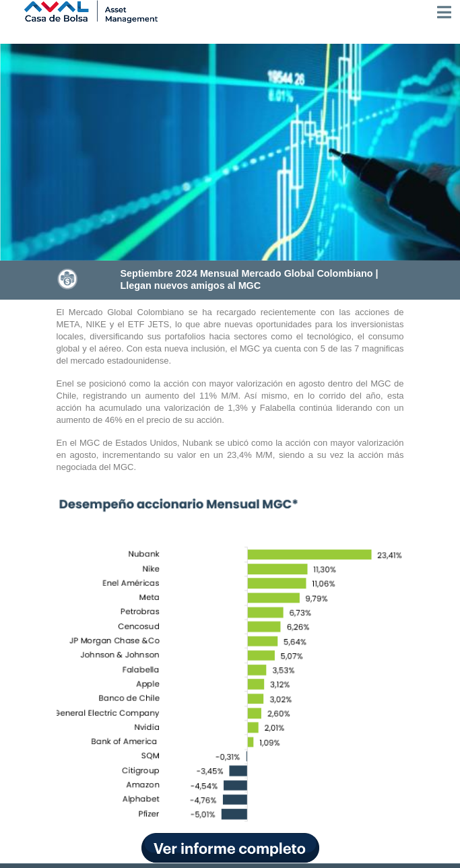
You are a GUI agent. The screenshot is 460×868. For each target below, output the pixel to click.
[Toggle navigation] (444, 12)
